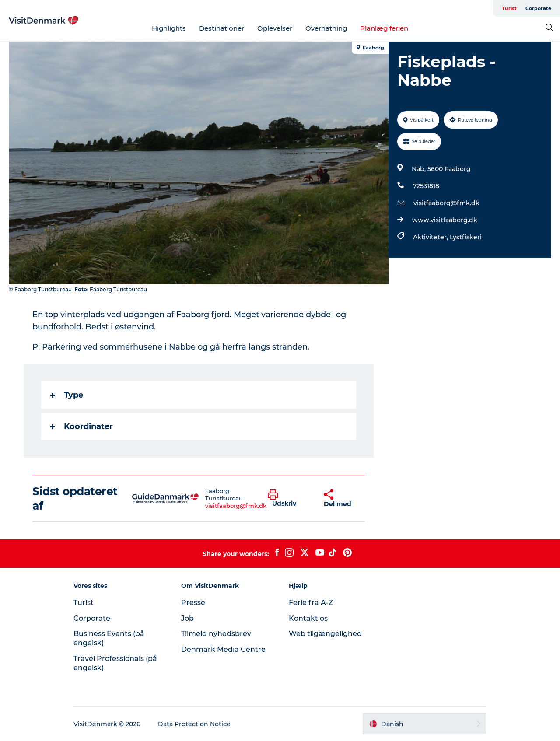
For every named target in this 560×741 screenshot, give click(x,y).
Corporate (538, 8)
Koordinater (82, 426)
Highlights (169, 28)
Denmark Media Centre (223, 649)
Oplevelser (275, 28)
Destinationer (222, 28)
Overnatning (326, 28)
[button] (289, 499)
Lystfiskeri (466, 237)
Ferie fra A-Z (311, 603)
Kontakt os (308, 618)
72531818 (426, 186)
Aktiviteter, (431, 237)
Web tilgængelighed (325, 634)
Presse (193, 603)
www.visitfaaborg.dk (445, 220)
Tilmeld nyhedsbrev (216, 634)
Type (67, 395)
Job (187, 618)
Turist (509, 8)
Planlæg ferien (384, 28)
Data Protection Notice (194, 724)
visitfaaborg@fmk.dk (446, 203)
